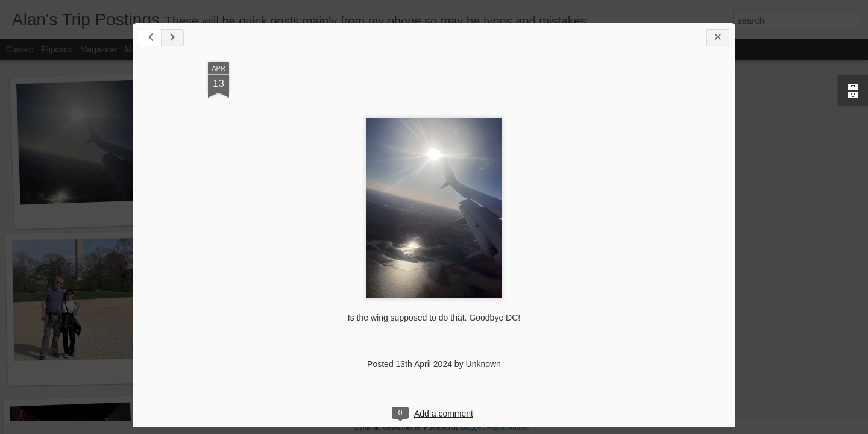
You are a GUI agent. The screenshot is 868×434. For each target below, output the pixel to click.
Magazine (99, 49)
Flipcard (57, 49)
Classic (20, 49)
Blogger (472, 427)
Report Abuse (507, 427)
